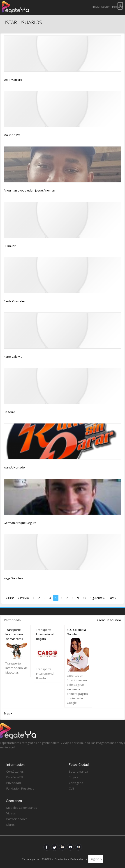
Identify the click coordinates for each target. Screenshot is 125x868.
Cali (71, 788)
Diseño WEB (15, 777)
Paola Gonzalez (15, 301)
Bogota (74, 777)
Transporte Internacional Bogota (45, 634)
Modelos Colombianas (22, 808)
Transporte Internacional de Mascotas (14, 634)
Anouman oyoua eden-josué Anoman (29, 190)
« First (10, 598)
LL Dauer (10, 246)
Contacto (61, 859)
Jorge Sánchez (13, 578)
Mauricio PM (12, 135)
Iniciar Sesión (102, 7)
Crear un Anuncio (109, 620)
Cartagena (76, 783)
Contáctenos (15, 771)
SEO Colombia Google (76, 632)
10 (84, 598)
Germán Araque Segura (20, 523)
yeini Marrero (13, 80)
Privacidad (14, 783)
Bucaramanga (78, 771)
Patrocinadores (17, 819)
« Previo (23, 598)
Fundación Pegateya (20, 788)
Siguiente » (97, 598)
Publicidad (78, 859)
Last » (113, 598)
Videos (11, 813)
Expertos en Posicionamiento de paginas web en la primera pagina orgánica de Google (77, 689)
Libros (10, 825)
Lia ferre (9, 412)
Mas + (8, 713)
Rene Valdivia (13, 357)
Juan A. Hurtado (14, 467)
